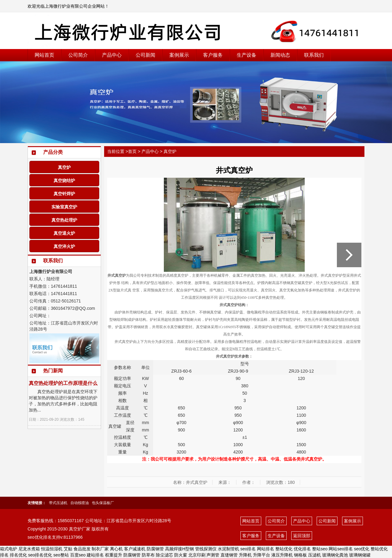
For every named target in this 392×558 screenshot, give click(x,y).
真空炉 (64, 167)
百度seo (78, 555)
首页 (132, 151)
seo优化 (362, 549)
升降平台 (262, 555)
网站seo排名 (341, 549)
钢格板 (300, 555)
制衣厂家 (100, 549)
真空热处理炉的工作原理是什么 (63, 383)
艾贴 (68, 549)
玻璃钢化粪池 (335, 555)
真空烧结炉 (64, 180)
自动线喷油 (80, 503)
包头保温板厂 (103, 503)
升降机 (245, 555)
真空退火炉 (64, 233)
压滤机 (315, 555)
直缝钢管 (229, 555)
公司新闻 (145, 55)
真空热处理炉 (64, 220)
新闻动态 (280, 55)
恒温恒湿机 (52, 549)
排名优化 (18, 555)
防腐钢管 (155, 549)
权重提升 (114, 555)
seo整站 (61, 555)
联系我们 (314, 55)
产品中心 (112, 55)
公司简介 (78, 55)
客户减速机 (135, 549)
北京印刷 (197, 555)
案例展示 (179, 55)
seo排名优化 (40, 555)
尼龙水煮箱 (29, 549)
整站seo (320, 549)
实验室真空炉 (64, 207)
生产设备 (247, 55)
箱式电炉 (9, 549)
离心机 (116, 549)
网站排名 (266, 549)
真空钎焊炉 (64, 194)
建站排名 (95, 555)
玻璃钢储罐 (360, 555)
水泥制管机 (228, 549)
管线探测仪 (206, 549)
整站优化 (284, 549)
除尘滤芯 (164, 555)
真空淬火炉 (64, 246)
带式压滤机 (58, 503)
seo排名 (248, 549)
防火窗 (181, 555)
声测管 (213, 555)
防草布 (148, 555)
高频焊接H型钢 (179, 549)
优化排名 (302, 549)
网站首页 (44, 55)
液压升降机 (282, 555)
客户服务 (213, 55)
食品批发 (82, 549)
